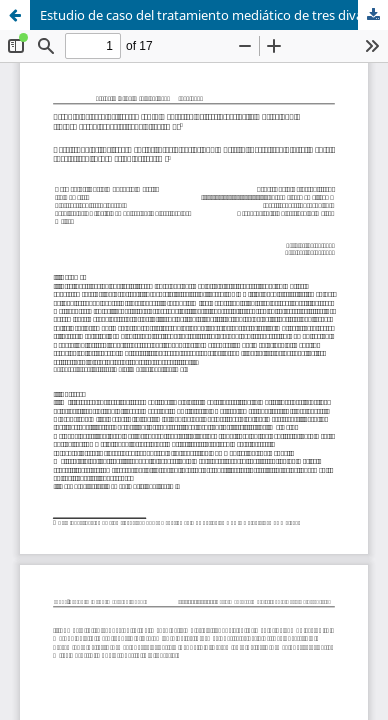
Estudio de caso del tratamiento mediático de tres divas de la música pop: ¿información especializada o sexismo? (214, 15)
